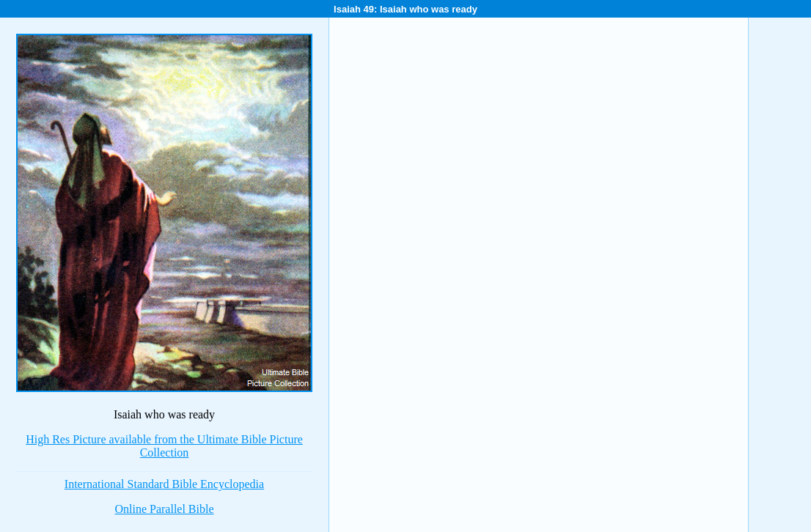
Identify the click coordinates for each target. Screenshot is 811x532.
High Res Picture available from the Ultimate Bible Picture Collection (164, 446)
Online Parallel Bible (164, 509)
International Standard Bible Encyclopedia (164, 484)
